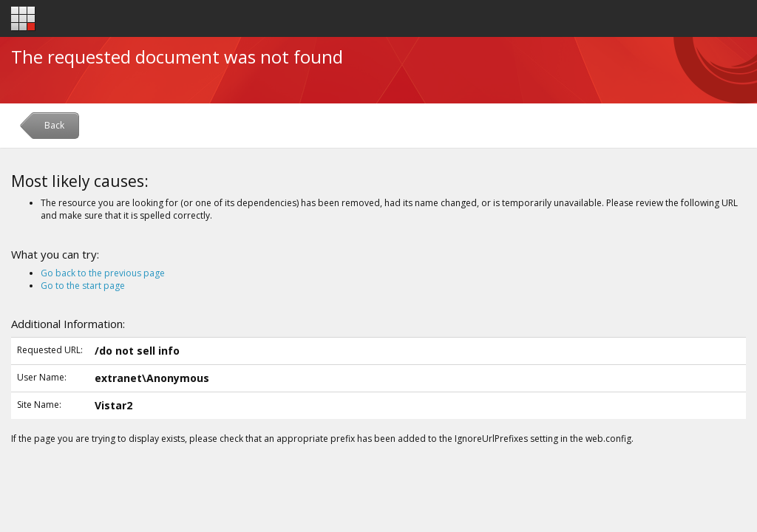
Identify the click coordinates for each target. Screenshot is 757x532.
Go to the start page (83, 286)
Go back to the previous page (103, 273)
